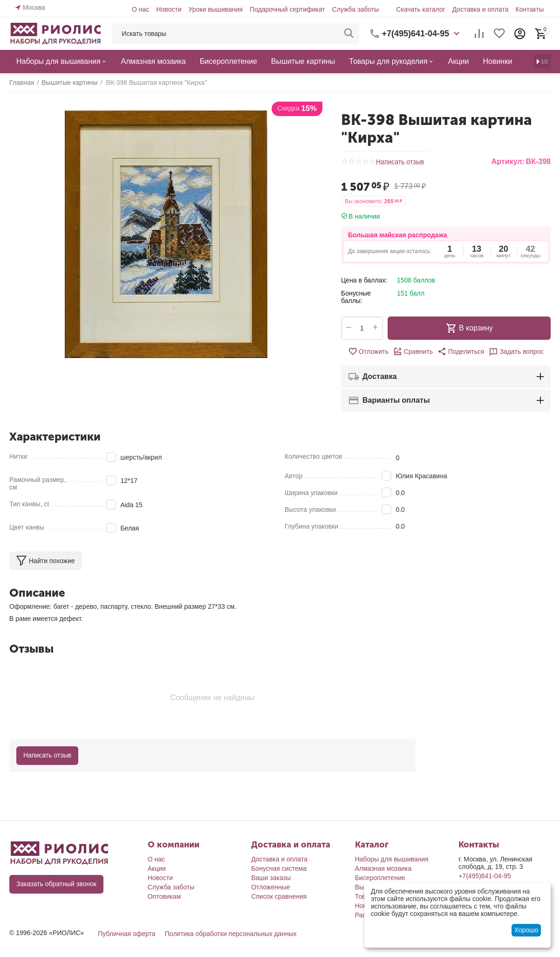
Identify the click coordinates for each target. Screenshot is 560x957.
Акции (157, 868)
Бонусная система (279, 868)
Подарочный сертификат (287, 9)
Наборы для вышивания (392, 859)
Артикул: (508, 162)
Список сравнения (279, 896)
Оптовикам (164, 896)
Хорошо (526, 930)
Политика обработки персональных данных (231, 934)
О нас (140, 9)
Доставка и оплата (481, 9)
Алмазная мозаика (383, 868)
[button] (461, 351)
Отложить (368, 351)
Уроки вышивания (215, 9)
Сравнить (413, 351)
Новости (169, 9)
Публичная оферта (127, 934)
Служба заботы (356, 9)
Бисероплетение (380, 878)
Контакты (530, 9)
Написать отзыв (400, 162)
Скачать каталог (421, 9)
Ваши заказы (271, 878)
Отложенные (270, 887)
